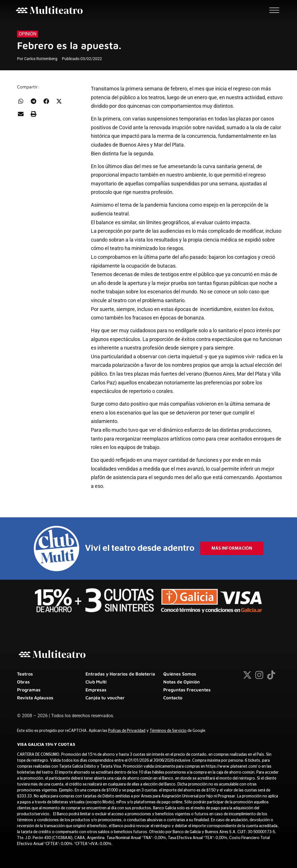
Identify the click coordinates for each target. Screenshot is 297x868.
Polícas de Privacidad (127, 731)
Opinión (28, 34)
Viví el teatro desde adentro (140, 548)
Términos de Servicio (168, 731)
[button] (21, 101)
